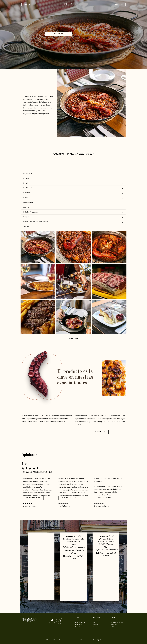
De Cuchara (73, 188)
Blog (94, 622)
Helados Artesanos (73, 212)
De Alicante (73, 174)
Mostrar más (33, 498)
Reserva (95, 627)
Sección (73, 227)
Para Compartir (73, 203)
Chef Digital (97, 640)
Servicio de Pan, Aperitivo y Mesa (73, 222)
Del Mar (73, 198)
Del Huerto (73, 193)
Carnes (73, 208)
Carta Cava (78, 627)
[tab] (73, 173)
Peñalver (95, 624)
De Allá (73, 183)
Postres (73, 217)
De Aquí (73, 178)
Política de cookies (116, 627)
